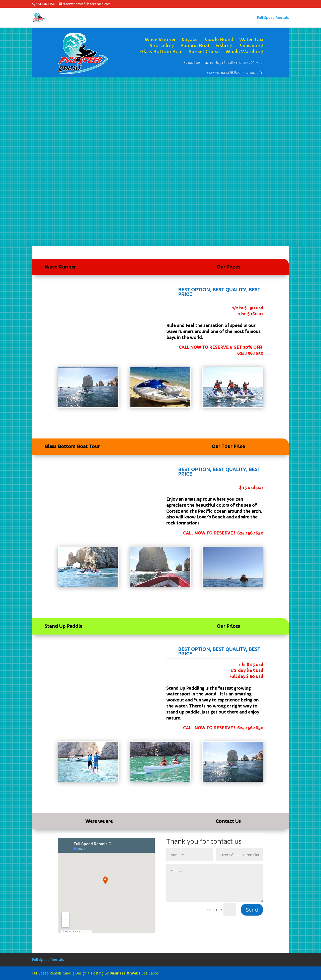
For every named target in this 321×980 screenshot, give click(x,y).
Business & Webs (125, 973)
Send (252, 910)
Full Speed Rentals (273, 18)
